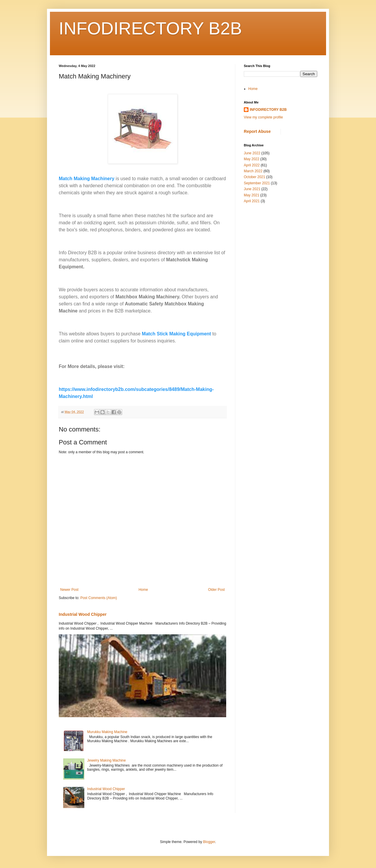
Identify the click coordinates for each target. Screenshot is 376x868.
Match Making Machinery (87, 179)
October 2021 (255, 177)
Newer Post (69, 590)
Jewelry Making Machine (106, 760)
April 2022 (252, 165)
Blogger (209, 842)
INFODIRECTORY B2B (150, 28)
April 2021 (252, 201)
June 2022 (252, 153)
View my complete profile (263, 117)
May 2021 (252, 195)
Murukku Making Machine (107, 732)
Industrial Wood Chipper (83, 614)
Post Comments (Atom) (99, 598)
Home (143, 590)
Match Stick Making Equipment (177, 334)
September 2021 (257, 183)
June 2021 (252, 189)
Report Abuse (257, 131)
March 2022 (253, 171)
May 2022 (252, 159)
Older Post (216, 590)
